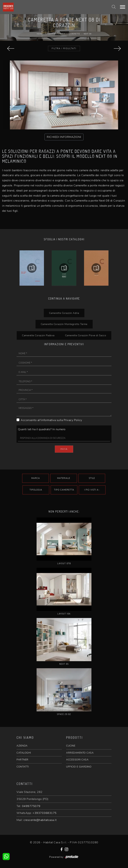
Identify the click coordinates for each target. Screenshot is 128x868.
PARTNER (23, 760)
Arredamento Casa (55, 34)
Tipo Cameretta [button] (64, 490)
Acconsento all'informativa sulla (51, 420)
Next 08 (88, 34)
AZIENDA (22, 746)
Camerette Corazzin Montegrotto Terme (64, 324)
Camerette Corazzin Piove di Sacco (86, 335)
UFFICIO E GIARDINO (79, 767)
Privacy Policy (73, 420)
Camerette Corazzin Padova (38, 335)
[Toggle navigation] (123, 7)
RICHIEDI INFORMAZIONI (64, 137)
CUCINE (71, 746)
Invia (64, 449)
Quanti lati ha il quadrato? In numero (42, 429)
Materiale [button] (64, 478)
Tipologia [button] (36, 490)
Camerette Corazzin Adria (64, 313)
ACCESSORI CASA (77, 760)
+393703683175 (45, 813)
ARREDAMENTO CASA (80, 753)
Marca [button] (36, 478)
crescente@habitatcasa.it (40, 820)
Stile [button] (92, 478)
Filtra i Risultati (64, 48)
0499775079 (31, 806)
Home (40, 34)
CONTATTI (23, 767)
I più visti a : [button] (92, 490)
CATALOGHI (24, 753)
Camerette (74, 34)
